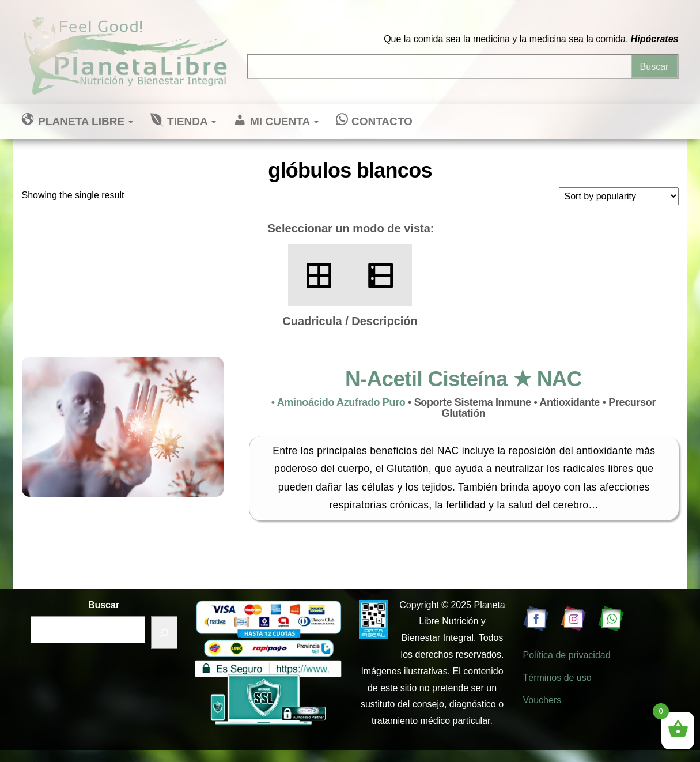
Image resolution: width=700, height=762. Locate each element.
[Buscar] (164, 633)
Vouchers (542, 700)
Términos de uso (557, 678)
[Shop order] (619, 196)
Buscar (104, 605)
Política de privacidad (567, 655)
